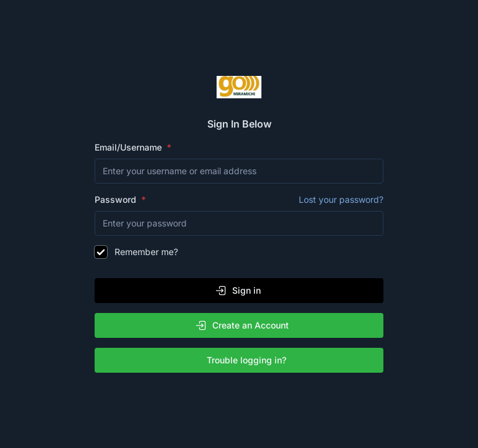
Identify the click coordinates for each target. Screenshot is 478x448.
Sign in (238, 291)
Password (239, 200)
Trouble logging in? (241, 360)
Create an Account (242, 325)
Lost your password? (341, 199)
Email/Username (129, 147)
